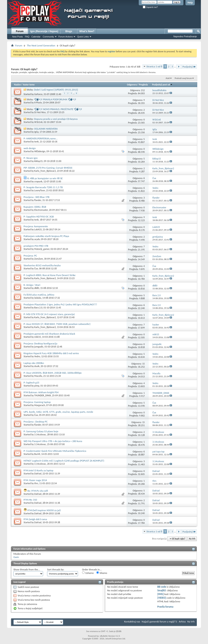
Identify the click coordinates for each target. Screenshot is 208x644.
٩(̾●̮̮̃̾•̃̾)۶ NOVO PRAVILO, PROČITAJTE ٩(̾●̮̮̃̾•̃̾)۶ (58, 109)
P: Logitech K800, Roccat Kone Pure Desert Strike (50, 275)
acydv (37, 239)
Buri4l (37, 454)
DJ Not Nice (40, 112)
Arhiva (182, 622)
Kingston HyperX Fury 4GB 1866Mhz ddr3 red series (51, 353)
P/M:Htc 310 (30, 500)
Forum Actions (66, 37)
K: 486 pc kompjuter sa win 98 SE (45, 178)
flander (38, 200)
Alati (168, 78)
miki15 (38, 337)
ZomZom (39, 259)
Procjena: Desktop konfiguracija (40, 343)
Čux (36, 269)
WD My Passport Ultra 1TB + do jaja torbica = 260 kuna (53, 441)
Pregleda (143, 85)
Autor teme (29, 85)
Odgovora (132, 85)
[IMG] (160, 594)
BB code (162, 587)
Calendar (36, 37)
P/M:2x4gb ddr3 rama (35, 519)
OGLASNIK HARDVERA (46, 129)
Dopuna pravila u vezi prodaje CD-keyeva (56, 119)
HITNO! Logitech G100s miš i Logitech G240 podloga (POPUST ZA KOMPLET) (64, 461)
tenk (37, 142)
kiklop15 (38, 161)
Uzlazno (88, 573)
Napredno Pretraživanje (185, 36)
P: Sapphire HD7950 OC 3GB (39, 217)
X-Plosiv (38, 103)
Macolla (38, 376)
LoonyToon (40, 190)
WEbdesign (40, 151)
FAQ (27, 37)
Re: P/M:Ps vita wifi (38, 491)
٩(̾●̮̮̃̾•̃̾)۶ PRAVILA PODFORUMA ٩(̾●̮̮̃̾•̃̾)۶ (55, 99)
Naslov (17, 85)
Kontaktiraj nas (132, 622)
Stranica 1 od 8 (154, 66)
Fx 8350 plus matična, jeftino (39, 295)
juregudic (39, 347)
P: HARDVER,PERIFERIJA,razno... (41, 138)
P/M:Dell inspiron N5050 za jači (44, 510)
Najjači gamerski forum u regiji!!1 (160, 622)
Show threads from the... (27, 569)
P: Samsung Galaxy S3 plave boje (41, 431)
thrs (36, 483)
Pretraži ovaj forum (183, 78)
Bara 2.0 (38, 308)
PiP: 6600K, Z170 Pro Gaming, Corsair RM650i (48, 168)
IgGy (36, 132)
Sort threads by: (56, 569)
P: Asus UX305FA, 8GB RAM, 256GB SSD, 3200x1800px (53, 373)
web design (30, 148)
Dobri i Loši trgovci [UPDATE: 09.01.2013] (56, 90)
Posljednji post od (162, 85)
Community (48, 37)
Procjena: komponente (36, 226)
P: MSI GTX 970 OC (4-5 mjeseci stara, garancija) (49, 314)
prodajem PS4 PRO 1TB (36, 246)
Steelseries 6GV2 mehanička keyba (42, 265)
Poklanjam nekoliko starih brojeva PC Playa (46, 236)
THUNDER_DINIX (43, 395)
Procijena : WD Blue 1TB (36, 197)
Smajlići (161, 590)
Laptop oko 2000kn (34, 363)
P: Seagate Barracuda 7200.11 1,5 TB (43, 187)
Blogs (69, 31)
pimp (37, 386)
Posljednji (189, 67)
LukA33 (38, 229)
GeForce (38, 94)
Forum (20, 31)
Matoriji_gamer (42, 249)
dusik (37, 366)
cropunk (38, 181)
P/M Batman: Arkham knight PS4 (41, 392)
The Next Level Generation (41, 45)
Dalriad (38, 474)
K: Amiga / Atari (32, 285)
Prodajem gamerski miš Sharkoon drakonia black (49, 334)
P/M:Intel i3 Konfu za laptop (38, 470)
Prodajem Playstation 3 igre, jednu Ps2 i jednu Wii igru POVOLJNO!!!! (60, 304)
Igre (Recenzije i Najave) (44, 31)
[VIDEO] (162, 598)
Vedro (37, 356)
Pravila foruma (165, 607)
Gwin (16, 557)
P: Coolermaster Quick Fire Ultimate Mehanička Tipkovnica (55, 451)
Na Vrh (192, 539)
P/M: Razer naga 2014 (35, 480)
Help (190, 3)
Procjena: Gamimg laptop (37, 402)
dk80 (37, 288)
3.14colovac (40, 434)
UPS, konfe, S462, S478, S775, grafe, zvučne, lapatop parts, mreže (58, 412)
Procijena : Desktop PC (36, 422)
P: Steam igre (31, 158)
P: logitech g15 (31, 383)
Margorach (40, 405)
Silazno (102, 573)
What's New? (87, 31)
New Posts (18, 37)
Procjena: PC (30, 256)
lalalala (38, 298)
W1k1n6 (38, 122)
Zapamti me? (150, 7)
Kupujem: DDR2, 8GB (35, 207)
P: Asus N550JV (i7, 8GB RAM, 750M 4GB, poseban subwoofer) (57, 324)
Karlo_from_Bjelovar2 (45, 171)
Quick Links (83, 37)
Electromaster (41, 210)
